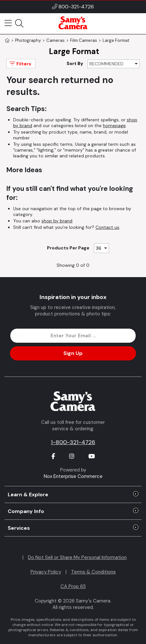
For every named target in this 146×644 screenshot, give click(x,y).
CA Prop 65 (73, 586)
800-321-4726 (76, 7)
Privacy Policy (46, 572)
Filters (20, 64)
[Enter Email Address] (73, 336)
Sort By (75, 63)
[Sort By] (114, 64)
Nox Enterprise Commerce (73, 476)
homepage (114, 126)
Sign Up (73, 353)
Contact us (107, 227)
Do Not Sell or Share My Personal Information (77, 557)
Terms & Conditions (93, 572)
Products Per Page (68, 248)
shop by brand (57, 221)
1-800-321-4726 (73, 442)
